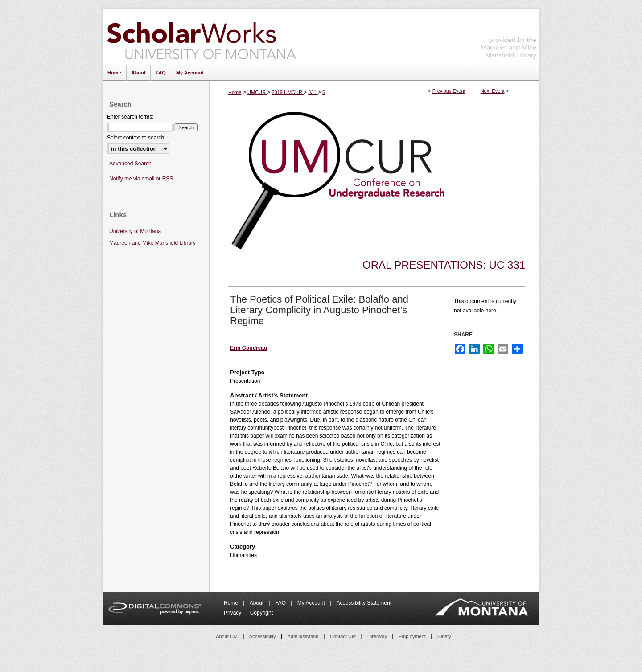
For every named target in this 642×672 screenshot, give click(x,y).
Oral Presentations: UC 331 (444, 265)
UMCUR (257, 92)
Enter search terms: (130, 117)
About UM (227, 636)
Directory (377, 636)
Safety (444, 636)
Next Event (493, 91)
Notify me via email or (141, 179)
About (257, 603)
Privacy (233, 613)
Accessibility (263, 636)
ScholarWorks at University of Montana (201, 37)
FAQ (281, 603)
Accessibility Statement (364, 603)
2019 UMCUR (288, 92)
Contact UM (343, 636)
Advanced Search (130, 164)
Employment (412, 636)
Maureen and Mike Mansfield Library (509, 35)
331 (313, 92)
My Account (312, 603)
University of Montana (135, 231)
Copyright (261, 613)
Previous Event (449, 91)
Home (235, 92)
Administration (303, 636)
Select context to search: (136, 138)
